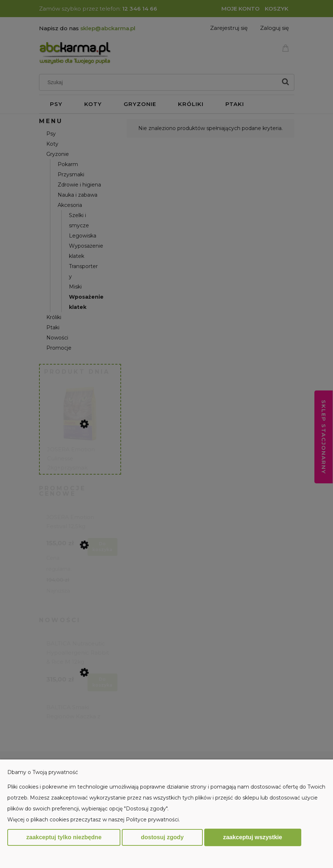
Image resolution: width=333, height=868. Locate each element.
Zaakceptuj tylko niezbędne (64, 837)
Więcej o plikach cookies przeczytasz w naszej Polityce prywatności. (94, 820)
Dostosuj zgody (162, 837)
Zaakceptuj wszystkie (253, 837)
